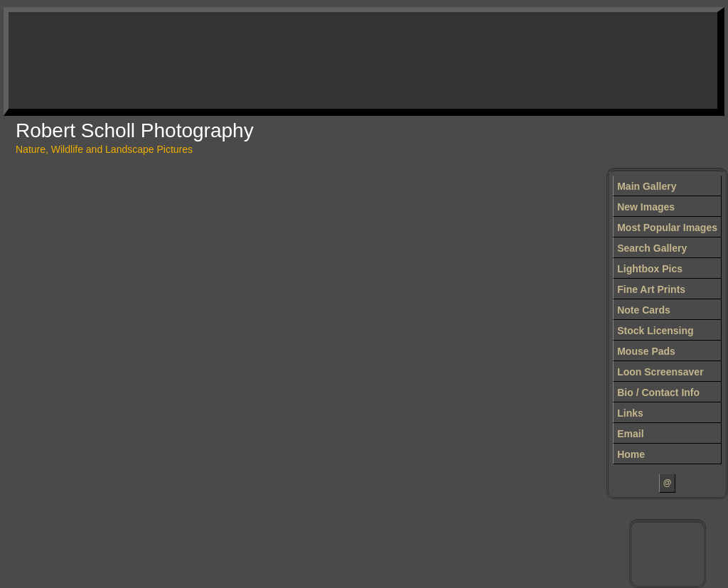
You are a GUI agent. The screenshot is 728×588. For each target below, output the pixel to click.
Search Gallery (652, 248)
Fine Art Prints (651, 289)
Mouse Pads (646, 351)
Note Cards (644, 310)
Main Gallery (647, 186)
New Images (646, 207)
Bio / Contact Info (658, 392)
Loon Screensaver (660, 372)
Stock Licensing (655, 331)
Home (631, 454)
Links (630, 413)
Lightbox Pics (650, 269)
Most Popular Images (667, 228)
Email (630, 434)
